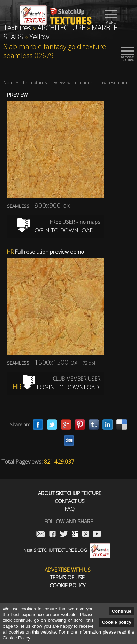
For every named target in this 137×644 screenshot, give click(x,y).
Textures (17, 28)
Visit (67, 550)
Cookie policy (117, 622)
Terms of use (67, 577)
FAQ (70, 509)
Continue (122, 611)
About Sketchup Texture (70, 493)
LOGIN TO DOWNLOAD (56, 230)
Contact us (70, 501)
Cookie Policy (67, 585)
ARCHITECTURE (61, 28)
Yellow (39, 37)
